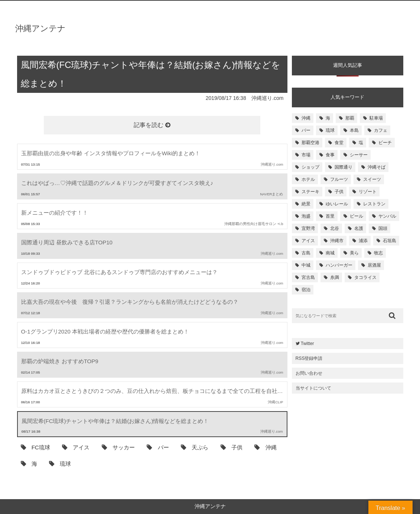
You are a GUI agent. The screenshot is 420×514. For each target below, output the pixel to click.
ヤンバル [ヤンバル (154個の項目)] (387, 216)
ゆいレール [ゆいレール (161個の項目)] (337, 204)
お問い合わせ (309, 373)
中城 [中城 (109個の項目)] (306, 265)
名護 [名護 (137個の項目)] (359, 228)
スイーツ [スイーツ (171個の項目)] (372, 179)
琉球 (60, 463)
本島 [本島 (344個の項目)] (354, 130)
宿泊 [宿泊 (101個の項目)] (306, 290)
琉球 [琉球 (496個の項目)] (330, 130)
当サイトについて (313, 388)
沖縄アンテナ (40, 28)
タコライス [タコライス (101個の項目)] (365, 277)
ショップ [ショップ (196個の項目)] (310, 167)
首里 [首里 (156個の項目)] (330, 216)
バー (158, 447)
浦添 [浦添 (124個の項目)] (363, 241)
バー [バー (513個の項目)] (306, 130)
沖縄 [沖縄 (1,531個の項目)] (306, 118)
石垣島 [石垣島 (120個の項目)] (390, 241)
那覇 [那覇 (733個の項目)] (350, 118)
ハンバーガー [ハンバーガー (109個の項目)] (339, 265)
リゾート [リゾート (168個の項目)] (368, 192)
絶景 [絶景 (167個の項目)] (306, 204)
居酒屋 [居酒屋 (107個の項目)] (374, 265)
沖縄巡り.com (267, 98)
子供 (232, 447)
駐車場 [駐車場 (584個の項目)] (376, 118)
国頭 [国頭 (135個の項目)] (383, 228)
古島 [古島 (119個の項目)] (306, 253)
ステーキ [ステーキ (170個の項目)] (310, 192)
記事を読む (152, 125)
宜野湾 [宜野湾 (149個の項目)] (308, 228)
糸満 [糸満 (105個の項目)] (335, 277)
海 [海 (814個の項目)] (328, 118)
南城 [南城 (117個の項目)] (330, 253)
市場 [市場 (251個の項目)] (306, 155)
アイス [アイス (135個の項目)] (308, 241)
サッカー (118, 447)
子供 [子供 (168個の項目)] (339, 192)
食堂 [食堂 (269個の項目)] (339, 143)
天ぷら (195, 447)
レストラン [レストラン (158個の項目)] (374, 204)
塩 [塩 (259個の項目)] (361, 143)
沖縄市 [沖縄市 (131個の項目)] (337, 241)
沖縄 (265, 447)
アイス (76, 447)
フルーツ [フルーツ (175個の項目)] (339, 179)
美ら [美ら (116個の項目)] (354, 253)
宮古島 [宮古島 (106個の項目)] (308, 277)
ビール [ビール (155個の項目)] (356, 216)
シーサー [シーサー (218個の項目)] (359, 155)
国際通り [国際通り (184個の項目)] (344, 167)
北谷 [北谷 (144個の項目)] (335, 228)
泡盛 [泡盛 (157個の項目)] (306, 216)
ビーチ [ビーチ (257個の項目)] (385, 143)
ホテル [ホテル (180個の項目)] (308, 179)
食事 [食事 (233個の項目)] (330, 155)
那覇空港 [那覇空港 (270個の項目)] (310, 143)
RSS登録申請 (309, 358)
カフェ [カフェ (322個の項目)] (381, 130)
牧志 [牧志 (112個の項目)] (378, 253)
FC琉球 (35, 447)
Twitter (305, 344)
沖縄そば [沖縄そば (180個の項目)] (377, 167)
